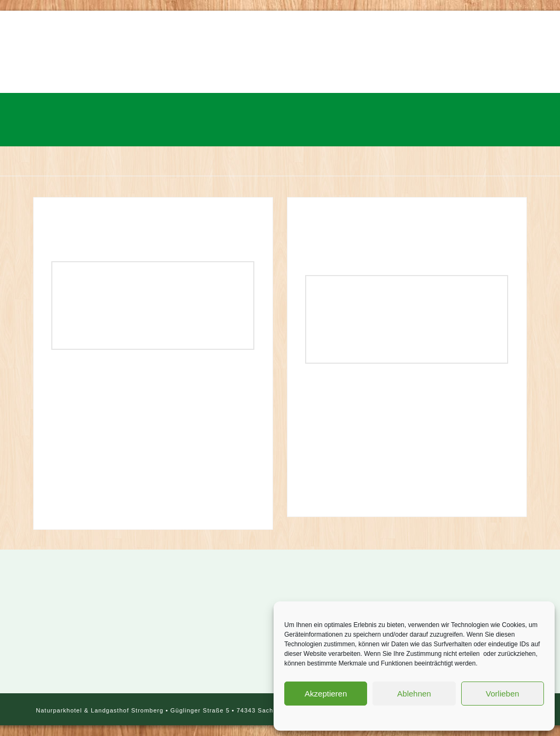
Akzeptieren (326, 694)
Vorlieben (503, 694)
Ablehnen (414, 694)
